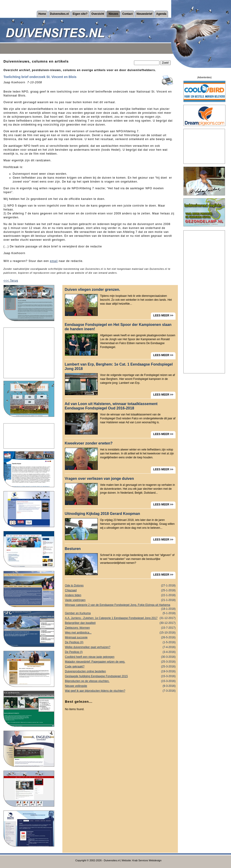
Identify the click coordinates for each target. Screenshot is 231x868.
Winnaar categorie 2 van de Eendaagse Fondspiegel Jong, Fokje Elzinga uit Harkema (120, 605)
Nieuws (113, 14)
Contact (127, 14)
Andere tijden (120, 595)
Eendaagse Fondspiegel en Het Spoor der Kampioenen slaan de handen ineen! (118, 327)
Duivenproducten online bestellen (120, 671)
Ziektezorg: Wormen (120, 628)
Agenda (161, 14)
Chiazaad (120, 590)
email (54, 261)
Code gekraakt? (120, 667)
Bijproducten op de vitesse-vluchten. (120, 681)
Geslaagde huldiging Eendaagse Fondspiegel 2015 (120, 676)
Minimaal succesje (120, 638)
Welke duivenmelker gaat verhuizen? (120, 647)
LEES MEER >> (163, 315)
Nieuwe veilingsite (120, 686)
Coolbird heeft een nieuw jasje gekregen (120, 657)
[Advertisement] (29, 353)
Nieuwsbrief (144, 14)
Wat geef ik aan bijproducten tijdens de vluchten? (120, 691)
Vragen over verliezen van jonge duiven (99, 479)
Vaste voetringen (120, 600)
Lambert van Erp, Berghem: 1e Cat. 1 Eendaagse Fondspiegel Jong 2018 (119, 366)
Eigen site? (80, 14)
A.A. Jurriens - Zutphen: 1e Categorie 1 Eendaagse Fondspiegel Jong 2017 (120, 618)
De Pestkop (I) (120, 652)
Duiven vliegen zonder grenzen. (92, 290)
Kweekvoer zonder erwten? (89, 443)
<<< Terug (11, 281)
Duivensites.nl (59, 14)
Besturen (73, 549)
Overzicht (98, 14)
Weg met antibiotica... (120, 633)
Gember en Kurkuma (120, 613)
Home (42, 14)
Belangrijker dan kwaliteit (120, 623)
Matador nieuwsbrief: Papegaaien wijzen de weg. (120, 662)
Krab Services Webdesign (147, 860)
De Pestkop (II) (120, 642)
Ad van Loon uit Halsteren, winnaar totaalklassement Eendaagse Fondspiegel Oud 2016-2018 (111, 406)
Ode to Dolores (120, 586)
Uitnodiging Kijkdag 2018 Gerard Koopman (102, 514)
